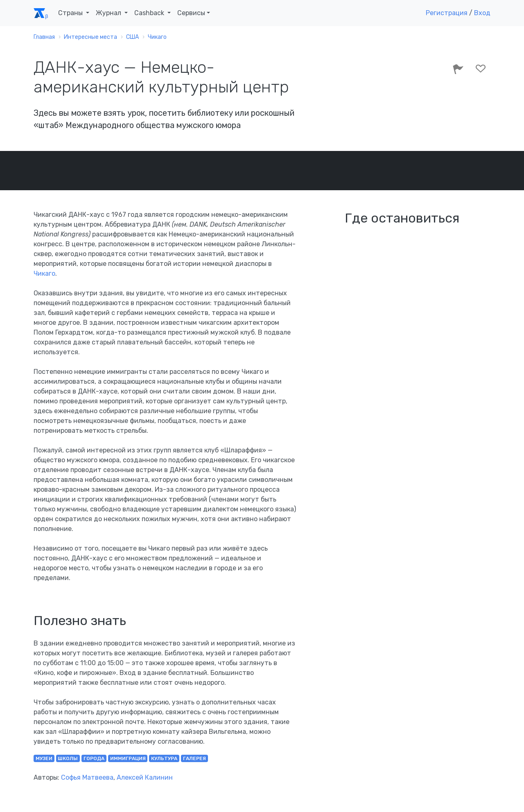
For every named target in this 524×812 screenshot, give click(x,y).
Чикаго (44, 273)
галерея (194, 758)
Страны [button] (71, 13)
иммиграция (128, 758)
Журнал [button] (109, 13)
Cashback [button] (150, 13)
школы (68, 758)
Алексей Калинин (145, 777)
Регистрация (447, 13)
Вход (482, 13)
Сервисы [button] (191, 13)
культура (164, 758)
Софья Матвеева (87, 777)
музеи (44, 758)
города (94, 758)
